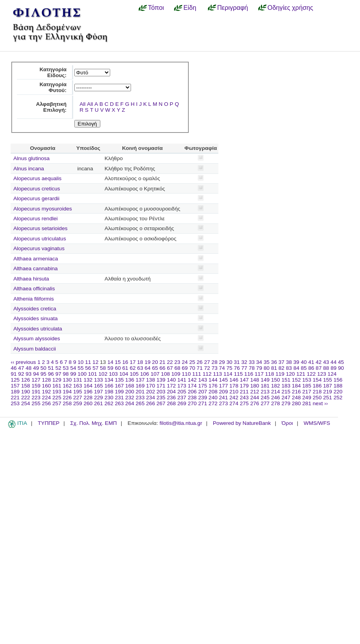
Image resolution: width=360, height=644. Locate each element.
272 (213, 403)
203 (161, 392)
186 (317, 386)
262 (109, 403)
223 (36, 398)
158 (26, 386)
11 (88, 362)
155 (328, 380)
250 (317, 398)
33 (252, 362)
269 (182, 403)
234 (150, 398)
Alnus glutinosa (31, 158)
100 (82, 374)
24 (185, 362)
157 (15, 386)
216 (296, 392)
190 (26, 392)
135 (119, 380)
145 (224, 380)
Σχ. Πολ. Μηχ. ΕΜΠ (93, 423)
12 (95, 362)
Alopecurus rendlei (36, 219)
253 (15, 403)
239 (203, 398)
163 (78, 386)
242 (234, 398)
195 (78, 392)
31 (237, 362)
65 (155, 368)
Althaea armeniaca (36, 259)
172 (171, 386)
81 (274, 368)
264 (130, 403)
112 (207, 374)
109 (176, 374)
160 (47, 386)
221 (15, 398)
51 (51, 368)
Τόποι (156, 7)
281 (307, 403)
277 (265, 403)
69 (185, 368)
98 (66, 374)
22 (170, 362)
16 (125, 362)
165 (99, 386)
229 (99, 398)
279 (286, 403)
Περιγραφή (233, 7)
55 (80, 368)
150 (276, 380)
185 (307, 386)
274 (234, 403)
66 (162, 368)
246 (276, 398)
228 (88, 398)
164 (88, 386)
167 (119, 386)
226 (67, 398)
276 (255, 403)
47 (21, 368)
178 (234, 386)
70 (192, 368)
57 (95, 368)
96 (51, 374)
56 (88, 368)
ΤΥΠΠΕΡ (49, 423)
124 (332, 374)
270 (192, 403)
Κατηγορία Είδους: (53, 72)
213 (265, 392)
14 (110, 362)
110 (186, 374)
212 (255, 392)
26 (200, 362)
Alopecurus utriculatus (40, 239)
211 (245, 392)
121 (301, 374)
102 (103, 374)
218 (317, 392)
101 (93, 374)
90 (341, 368)
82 (282, 368)
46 (14, 368)
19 (147, 362)
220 (338, 392)
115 (238, 374)
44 (333, 362)
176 (213, 386)
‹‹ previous (23, 362)
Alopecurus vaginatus (39, 248)
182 (276, 386)
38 (289, 362)
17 (133, 362)
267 (161, 403)
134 (109, 380)
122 (311, 374)
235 (161, 398)
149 (265, 380)
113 (217, 374)
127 (36, 380)
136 (130, 380)
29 (222, 362)
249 (307, 398)
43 (326, 362)
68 (177, 368)
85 (304, 368)
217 (307, 392)
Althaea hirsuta (31, 279)
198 (109, 392)
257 (57, 403)
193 (57, 392)
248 (296, 398)
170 (150, 386)
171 (161, 386)
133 (99, 380)
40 (304, 362)
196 (88, 392)
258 (67, 403)
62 (133, 368)
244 (255, 398)
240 (213, 398)
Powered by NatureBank (242, 423)
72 (207, 368)
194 (67, 392)
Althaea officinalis (34, 289)
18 (140, 362)
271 (203, 403)
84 (296, 368)
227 (78, 398)
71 (200, 368)
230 (109, 398)
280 (296, 403)
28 (215, 362)
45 (341, 362)
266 (150, 403)
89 (333, 368)
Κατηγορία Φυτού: (53, 87)
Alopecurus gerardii (36, 198)
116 (249, 374)
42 (318, 362)
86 (311, 368)
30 (229, 362)
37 (282, 362)
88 (326, 368)
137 (140, 380)
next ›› (320, 403)
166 (109, 386)
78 (252, 368)
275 (245, 403)
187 (328, 386)
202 (150, 392)
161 (57, 386)
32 (244, 362)
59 (110, 368)
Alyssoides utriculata (38, 329)
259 (78, 403)
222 (26, 398)
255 (36, 403)
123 (322, 374)
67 (170, 368)
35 (267, 362)
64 (148, 368)
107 (155, 374)
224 (47, 398)
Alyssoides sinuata (36, 318)
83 (289, 368)
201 (140, 392)
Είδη (190, 7)
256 (47, 403)
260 (88, 403)
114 (228, 374)
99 (73, 374)
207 (203, 392)
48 (29, 368)
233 (140, 398)
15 (118, 362)
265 (140, 403)
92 (21, 374)
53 (66, 368)
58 (103, 368)
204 (171, 392)
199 (119, 392)
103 (114, 374)
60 (118, 368)
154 (317, 380)
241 (224, 398)
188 (338, 386)
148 (255, 380)
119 (280, 374)
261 (99, 403)
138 (150, 380)
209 (224, 392)
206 (192, 392)
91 (14, 374)
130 (67, 380)
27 (207, 362)
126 (26, 380)
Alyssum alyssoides (37, 339)
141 (182, 380)
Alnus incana (29, 169)
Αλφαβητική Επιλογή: (51, 107)
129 (57, 380)
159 (36, 386)
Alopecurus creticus (37, 189)
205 (182, 392)
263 (119, 403)
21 (162, 362)
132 (88, 380)
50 (43, 368)
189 (15, 392)
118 (270, 374)
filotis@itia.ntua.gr (181, 423)
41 (311, 362)
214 (276, 392)
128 (47, 380)
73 (215, 368)
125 (15, 380)
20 (155, 362)
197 (99, 392)
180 (255, 386)
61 (125, 368)
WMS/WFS (317, 423)
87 (318, 368)
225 (57, 398)
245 (265, 398)
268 (171, 403)
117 (259, 374)
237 (182, 398)
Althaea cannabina (36, 268)
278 (276, 403)
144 (213, 380)
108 (165, 374)
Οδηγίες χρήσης (290, 7)
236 (171, 398)
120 (291, 374)
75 (229, 368)
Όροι (287, 423)
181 (265, 386)
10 (80, 362)
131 (78, 380)
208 (213, 392)
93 (29, 374)
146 (234, 380)
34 (259, 362)
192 (47, 392)
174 (192, 386)
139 (161, 380)
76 (237, 368)
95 (43, 374)
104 (124, 374)
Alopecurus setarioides (41, 228)
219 (328, 392)
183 (286, 386)
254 (26, 403)
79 (259, 368)
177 (224, 386)
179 (245, 386)
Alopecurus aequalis (37, 178)
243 (245, 398)
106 (145, 374)
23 (177, 362)
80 (267, 368)
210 (234, 392)
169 (140, 386)
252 (338, 398)
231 (119, 398)
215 (286, 392)
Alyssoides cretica (35, 309)
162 (67, 386)
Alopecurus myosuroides (43, 209)
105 (134, 374)
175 (203, 386)
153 (307, 380)
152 (296, 380)
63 (140, 368)
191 (36, 392)
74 (222, 368)
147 (245, 380)
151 (286, 380)
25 (192, 362)
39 (296, 362)
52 (58, 368)
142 (192, 380)
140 (171, 380)
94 (36, 374)
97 (58, 374)
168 (130, 386)
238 (192, 398)
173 (182, 386)
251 (328, 398)
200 (130, 392)
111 (197, 374)
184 (296, 386)
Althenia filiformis (34, 299)
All (82, 104)
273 (224, 403)
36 (274, 362)
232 (130, 398)
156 (338, 380)
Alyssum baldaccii (35, 349)
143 (203, 380)
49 (36, 368)
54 (73, 368)
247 (286, 398)
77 (244, 368)
